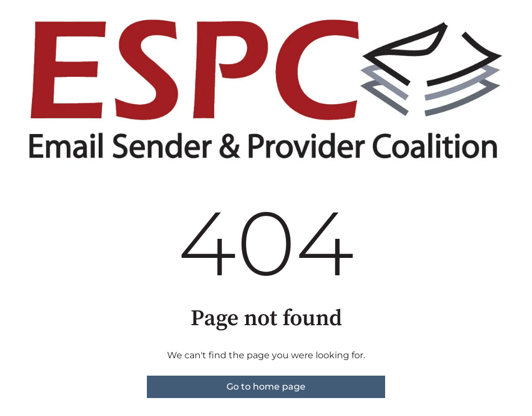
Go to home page (266, 387)
